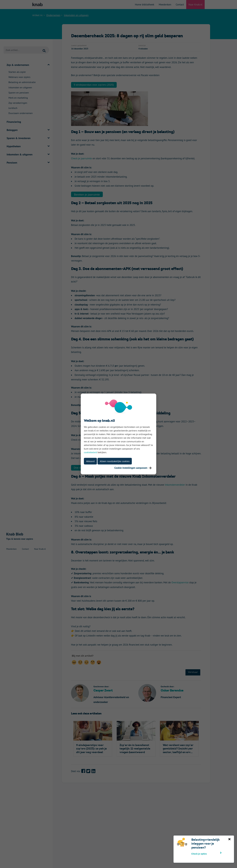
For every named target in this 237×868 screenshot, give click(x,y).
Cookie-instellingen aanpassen (133, 468)
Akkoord (90, 461)
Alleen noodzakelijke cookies (115, 461)
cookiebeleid (90, 452)
